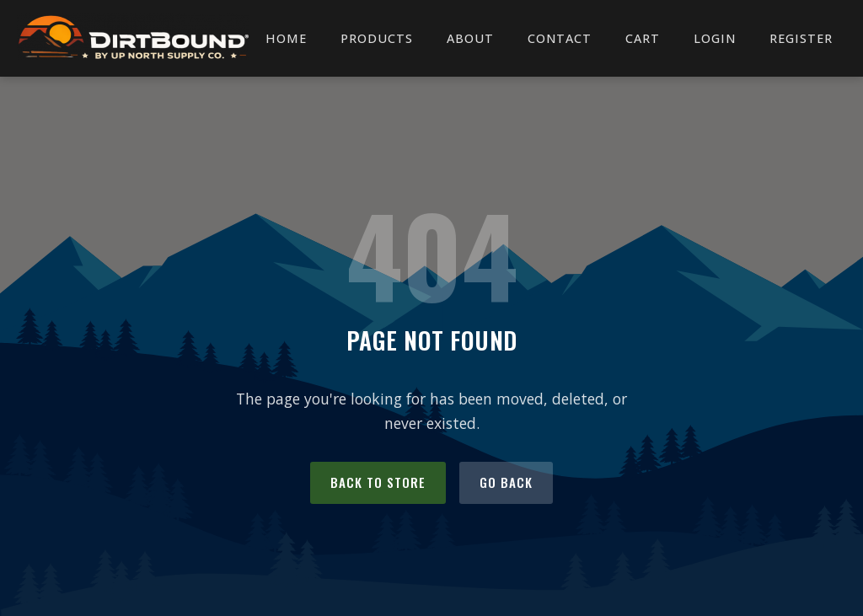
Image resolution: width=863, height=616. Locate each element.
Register (801, 38)
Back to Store (378, 482)
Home (286, 38)
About (470, 38)
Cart (643, 38)
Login (715, 38)
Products (377, 38)
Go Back (506, 482)
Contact (560, 38)
